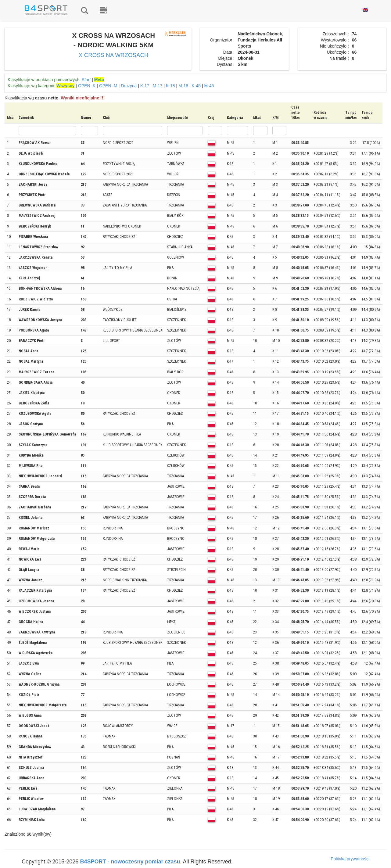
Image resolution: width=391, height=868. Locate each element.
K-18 (170, 86)
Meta (99, 80)
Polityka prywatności (350, 859)
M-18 (183, 86)
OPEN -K (87, 86)
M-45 (209, 86)
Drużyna (129, 86)
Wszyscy (65, 86)
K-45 (196, 86)
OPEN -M (108, 86)
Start (86, 80)
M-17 (158, 86)
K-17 (145, 86)
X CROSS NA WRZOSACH (113, 55)
